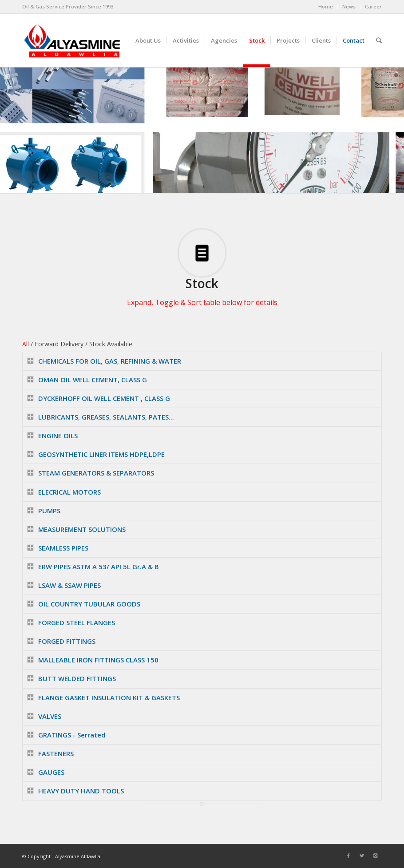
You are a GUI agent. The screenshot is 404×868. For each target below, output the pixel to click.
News (349, 6)
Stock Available (111, 344)
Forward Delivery (59, 344)
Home (326, 6)
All (26, 344)
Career (373, 6)
